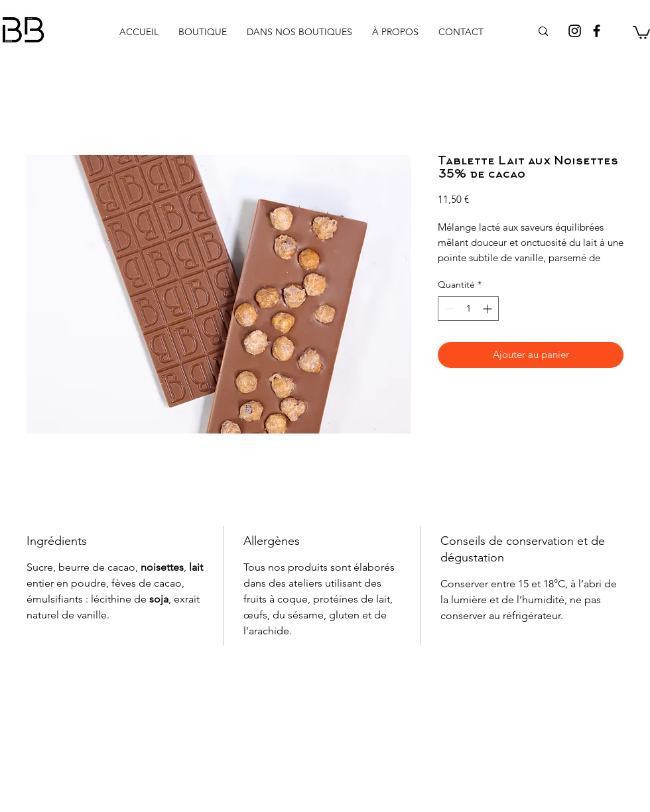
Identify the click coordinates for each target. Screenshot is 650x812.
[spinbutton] (468, 309)
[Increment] (488, 309)
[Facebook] (597, 31)
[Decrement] (448, 309)
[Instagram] (575, 31)
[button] (641, 32)
